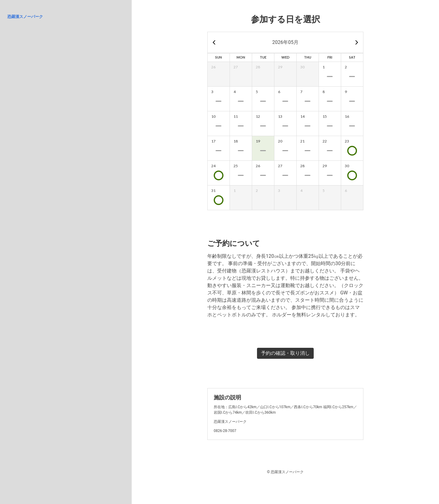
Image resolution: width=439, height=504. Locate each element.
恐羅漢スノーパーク (25, 17)
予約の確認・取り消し (285, 353)
